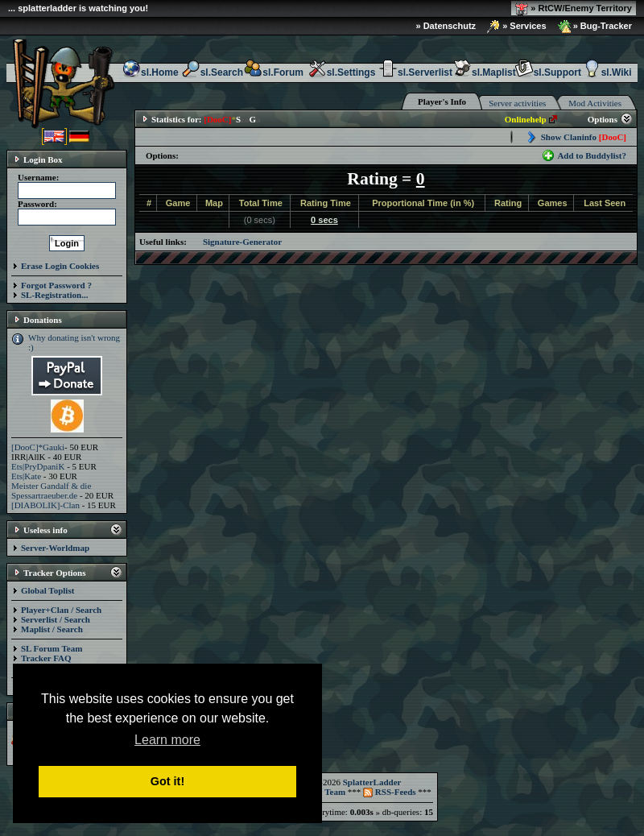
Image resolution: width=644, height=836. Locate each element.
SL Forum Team (52, 648)
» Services (517, 27)
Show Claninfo (584, 137)
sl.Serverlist (415, 72)
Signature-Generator (242, 242)
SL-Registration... (54, 295)
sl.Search (212, 72)
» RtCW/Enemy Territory (574, 9)
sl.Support (548, 72)
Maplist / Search (52, 629)
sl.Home (150, 72)
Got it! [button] (167, 781)
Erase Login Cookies (60, 266)
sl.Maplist (484, 72)
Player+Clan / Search (61, 610)
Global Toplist (47, 590)
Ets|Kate (26, 476)
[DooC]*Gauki (38, 447)
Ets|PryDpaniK (38, 466)
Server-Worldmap (55, 548)
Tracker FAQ (46, 658)
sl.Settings (342, 72)
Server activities (517, 103)
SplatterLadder (372, 782)
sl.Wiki (607, 72)
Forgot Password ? (56, 285)
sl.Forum (273, 72)
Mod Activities (595, 103)
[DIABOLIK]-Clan (45, 505)
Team (335, 792)
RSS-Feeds (389, 792)
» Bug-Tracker (595, 27)
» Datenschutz (446, 26)
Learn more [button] (167, 740)
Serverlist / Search (56, 619)
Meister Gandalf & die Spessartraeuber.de (51, 490)
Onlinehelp (526, 119)
